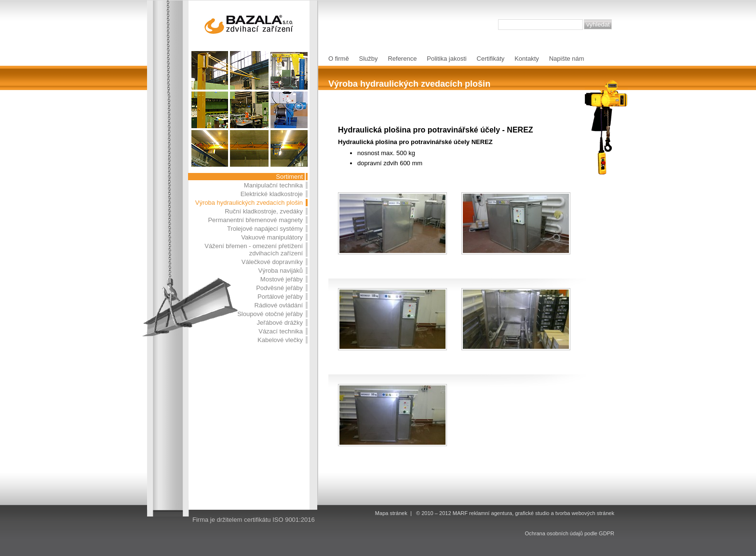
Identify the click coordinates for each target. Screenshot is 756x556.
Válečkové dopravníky (272, 262)
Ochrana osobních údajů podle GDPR (570, 533)
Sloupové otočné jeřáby (270, 314)
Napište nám (567, 59)
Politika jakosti (446, 59)
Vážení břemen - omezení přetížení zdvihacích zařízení (254, 250)
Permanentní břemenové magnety (255, 220)
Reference (402, 59)
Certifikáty (491, 59)
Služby (369, 59)
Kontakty (527, 59)
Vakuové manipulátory (272, 237)
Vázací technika (281, 331)
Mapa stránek (391, 513)
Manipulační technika (273, 185)
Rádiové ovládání (279, 305)
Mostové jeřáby (282, 279)
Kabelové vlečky (280, 340)
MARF (460, 513)
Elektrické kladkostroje (272, 194)
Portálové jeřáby (280, 297)
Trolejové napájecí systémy (265, 229)
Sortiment (289, 177)
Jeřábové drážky (280, 323)
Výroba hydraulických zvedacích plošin (249, 203)
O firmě (339, 59)
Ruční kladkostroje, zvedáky (264, 211)
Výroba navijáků (281, 271)
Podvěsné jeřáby (279, 288)
